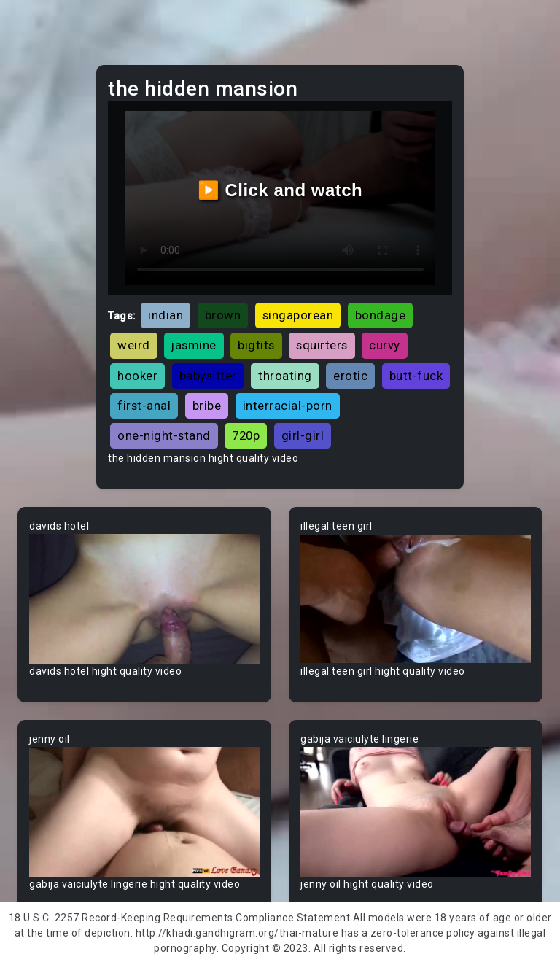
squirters (322, 345)
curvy (385, 345)
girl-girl (303, 435)
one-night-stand (164, 435)
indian (166, 315)
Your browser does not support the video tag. (144, 599)
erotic (350, 376)
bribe (207, 406)
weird (134, 345)
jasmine (194, 345)
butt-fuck (416, 376)
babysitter (208, 376)
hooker (137, 376)
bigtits (256, 345)
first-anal (144, 406)
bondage (381, 315)
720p (246, 435)
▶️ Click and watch (280, 190)
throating (285, 376)
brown (223, 315)
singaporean (298, 315)
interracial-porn (288, 406)
